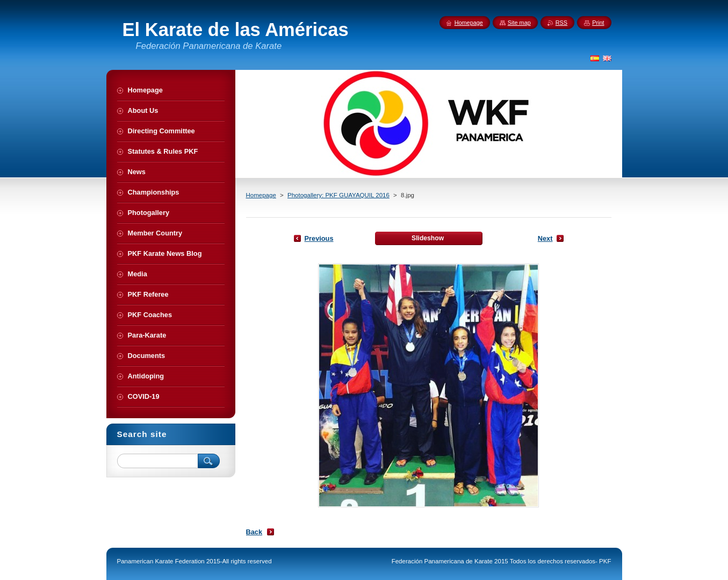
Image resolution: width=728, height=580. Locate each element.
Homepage (261, 195)
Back (254, 532)
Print (598, 23)
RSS (561, 23)
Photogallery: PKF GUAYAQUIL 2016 (338, 195)
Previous (319, 238)
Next (545, 238)
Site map (519, 23)
